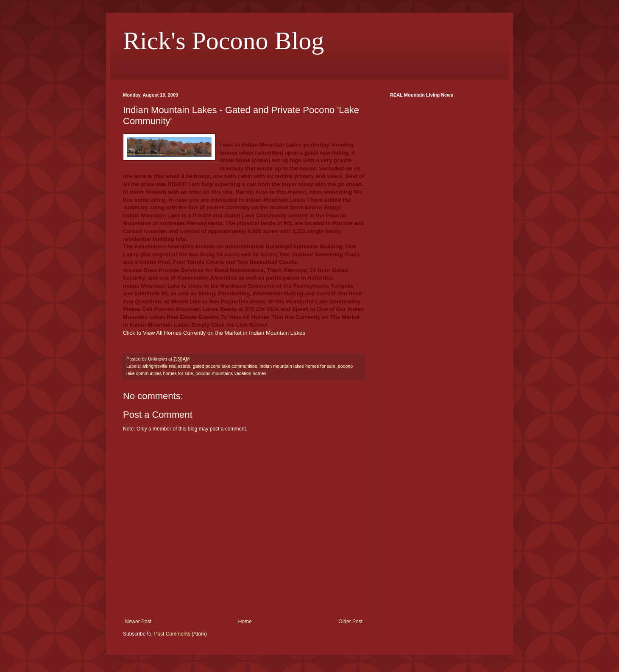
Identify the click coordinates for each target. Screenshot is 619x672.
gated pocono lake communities (225, 366)
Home (245, 622)
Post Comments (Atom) (180, 634)
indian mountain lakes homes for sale (298, 366)
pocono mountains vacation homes (231, 373)
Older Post (350, 622)
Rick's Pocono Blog (223, 41)
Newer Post (138, 622)
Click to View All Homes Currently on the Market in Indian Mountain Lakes (214, 333)
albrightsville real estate (166, 366)
